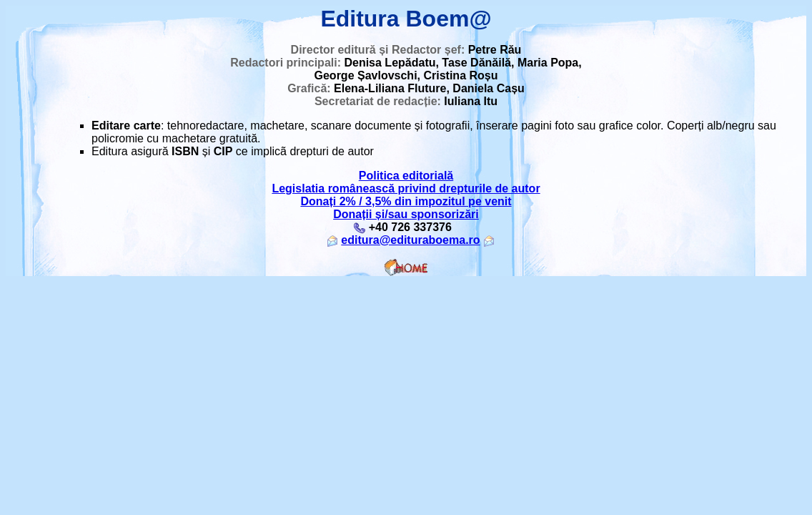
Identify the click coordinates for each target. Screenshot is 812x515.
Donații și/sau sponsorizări (406, 214)
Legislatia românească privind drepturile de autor (406, 188)
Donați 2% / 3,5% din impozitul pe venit (406, 201)
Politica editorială (406, 176)
